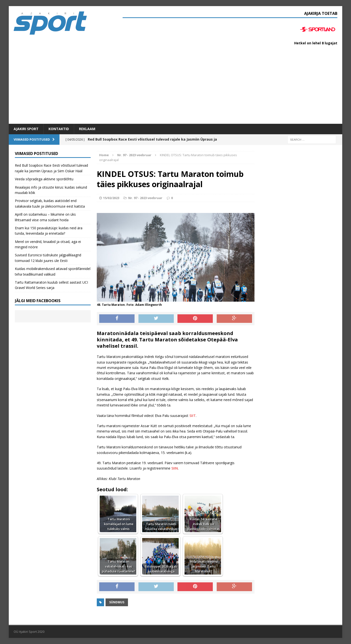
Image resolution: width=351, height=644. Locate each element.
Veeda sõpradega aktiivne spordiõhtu (44, 179)
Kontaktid (59, 129)
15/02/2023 (111, 198)
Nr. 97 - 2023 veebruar (145, 198)
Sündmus (117, 602)
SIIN (174, 468)
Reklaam (87, 129)
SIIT (193, 416)
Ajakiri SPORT (26, 129)
